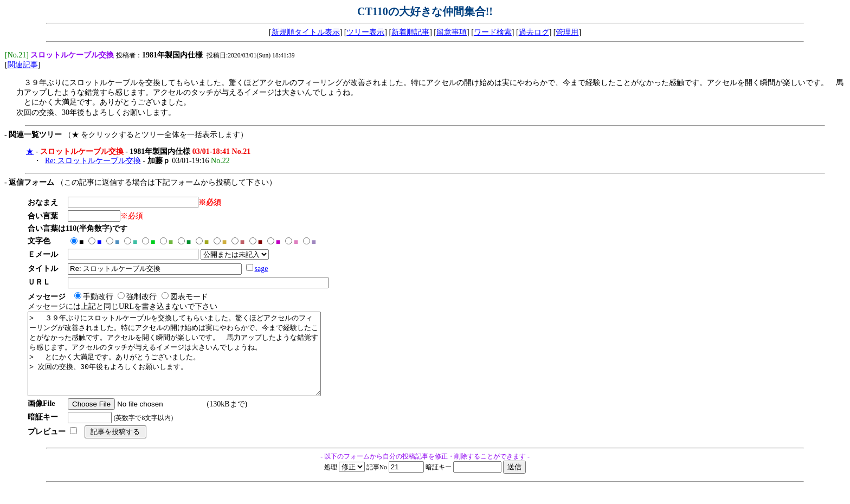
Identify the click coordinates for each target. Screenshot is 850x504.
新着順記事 (410, 32)
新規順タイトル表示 (306, 32)
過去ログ (534, 32)
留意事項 (452, 32)
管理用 (567, 32)
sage (265, 270)
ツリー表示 (365, 32)
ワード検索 (493, 32)
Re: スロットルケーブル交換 (93, 162)
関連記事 (23, 66)
